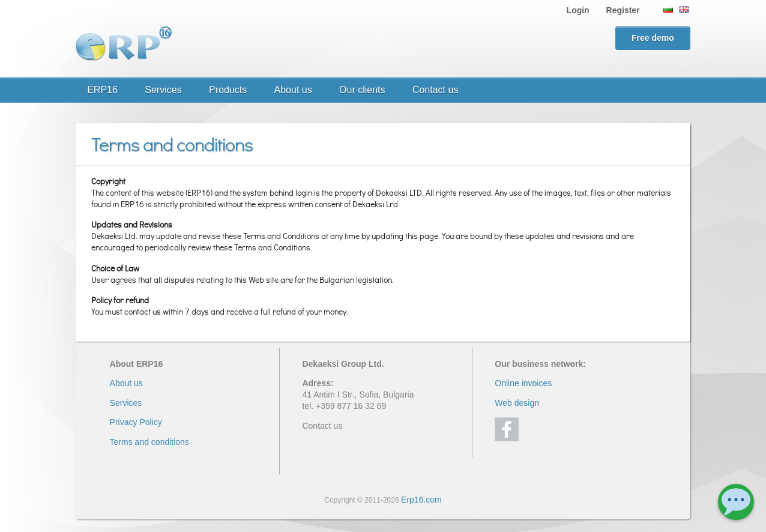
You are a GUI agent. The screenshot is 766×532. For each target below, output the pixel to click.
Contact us (435, 90)
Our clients (362, 90)
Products (228, 90)
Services (163, 90)
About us (293, 90)
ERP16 (102, 90)
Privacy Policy (136, 422)
